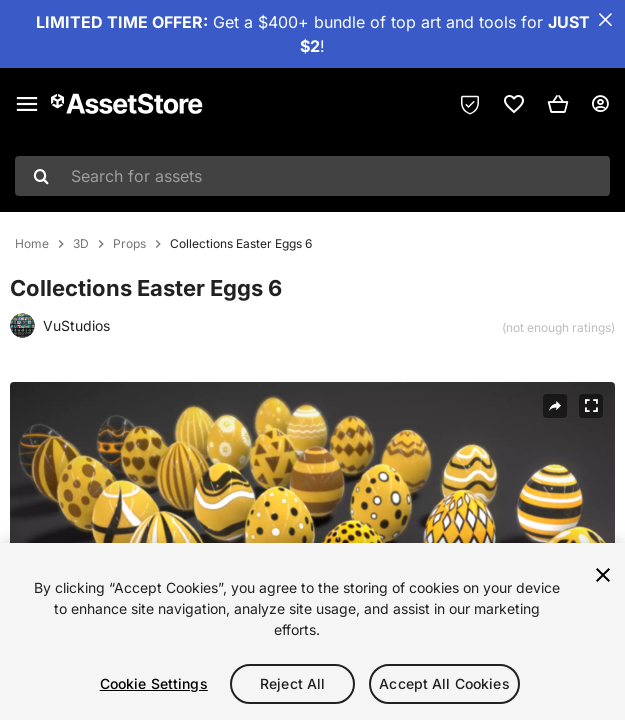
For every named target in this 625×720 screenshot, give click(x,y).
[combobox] (312, 176)
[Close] (603, 575)
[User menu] (600, 104)
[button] (558, 104)
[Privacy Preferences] (470, 104)
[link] (514, 104)
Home (32, 244)
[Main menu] (27, 104)
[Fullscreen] (591, 406)
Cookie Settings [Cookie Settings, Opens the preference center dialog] (154, 683)
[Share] (555, 406)
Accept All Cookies (444, 683)
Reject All (292, 683)
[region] (312, 631)
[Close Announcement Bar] (605, 20)
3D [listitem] (81, 244)
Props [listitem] (129, 244)
